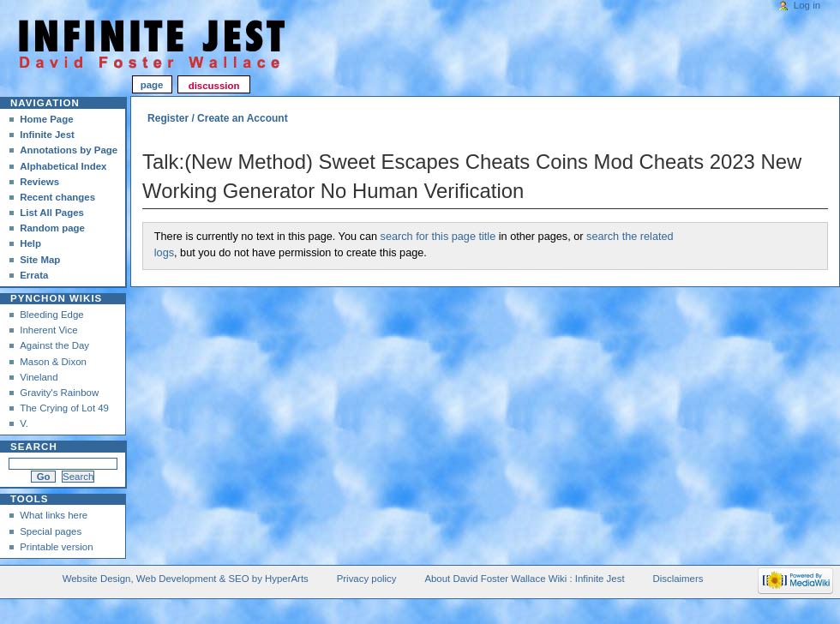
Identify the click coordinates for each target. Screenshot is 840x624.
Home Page (46, 119)
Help (30, 243)
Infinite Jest (47, 135)
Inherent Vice (48, 330)
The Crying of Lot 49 (64, 408)
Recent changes (57, 197)
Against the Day (54, 345)
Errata (34, 275)
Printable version (56, 547)
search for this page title (438, 237)
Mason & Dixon (53, 362)
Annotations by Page (69, 150)
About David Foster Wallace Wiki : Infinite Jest (524, 579)
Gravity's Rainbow (59, 393)
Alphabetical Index (63, 166)
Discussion (214, 86)
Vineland (39, 377)
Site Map (40, 260)
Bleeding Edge (52, 315)
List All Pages (52, 213)
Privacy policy (367, 579)
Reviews (39, 182)
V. (24, 423)
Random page (52, 228)
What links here (54, 515)
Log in (807, 5)
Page (152, 86)
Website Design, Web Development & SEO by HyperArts (186, 579)
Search (34, 447)
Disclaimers (678, 579)
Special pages (51, 531)
